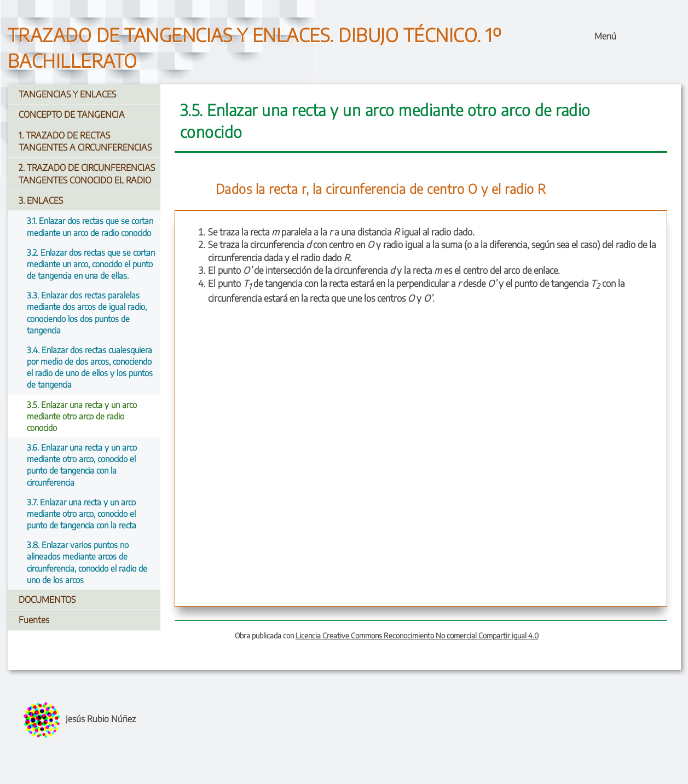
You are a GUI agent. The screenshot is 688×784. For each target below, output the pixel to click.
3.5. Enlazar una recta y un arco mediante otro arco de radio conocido (82, 416)
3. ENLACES (41, 200)
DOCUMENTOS (47, 599)
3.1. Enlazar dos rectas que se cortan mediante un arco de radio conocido (90, 226)
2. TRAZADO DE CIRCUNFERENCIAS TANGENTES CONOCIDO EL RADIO (87, 174)
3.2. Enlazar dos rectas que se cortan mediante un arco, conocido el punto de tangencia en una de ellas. (91, 264)
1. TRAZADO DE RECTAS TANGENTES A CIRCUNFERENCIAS (85, 141)
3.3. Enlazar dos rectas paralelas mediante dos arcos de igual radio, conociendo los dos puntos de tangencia (87, 312)
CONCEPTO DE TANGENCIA (72, 114)
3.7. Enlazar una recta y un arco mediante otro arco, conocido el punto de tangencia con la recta (82, 513)
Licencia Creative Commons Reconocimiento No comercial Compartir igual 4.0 (417, 635)
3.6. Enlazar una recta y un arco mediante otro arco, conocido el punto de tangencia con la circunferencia (82, 465)
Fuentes (34, 620)
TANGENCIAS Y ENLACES (67, 94)
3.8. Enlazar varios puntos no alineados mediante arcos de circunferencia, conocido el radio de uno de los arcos (87, 562)
